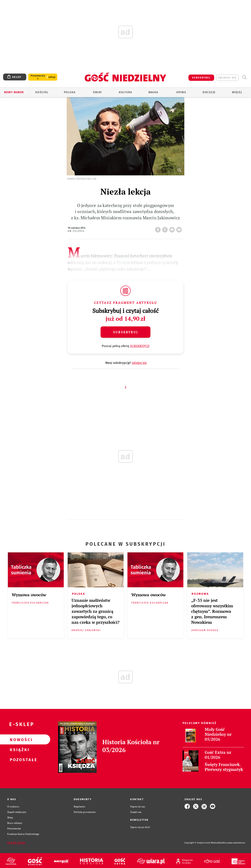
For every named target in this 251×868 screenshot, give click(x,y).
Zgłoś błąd (16, 843)
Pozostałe (19, 760)
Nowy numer (14, 92)
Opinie (181, 92)
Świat (97, 92)
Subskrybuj (125, 332)
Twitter (166, 229)
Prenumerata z (38, 77)
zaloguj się (227, 78)
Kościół (42, 92)
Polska (70, 92)
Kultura (125, 92)
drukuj (173, 229)
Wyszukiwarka (244, 77)
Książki (19, 750)
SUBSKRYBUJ (201, 78)
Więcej (237, 92)
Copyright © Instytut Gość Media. (201, 843)
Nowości (19, 740)
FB (159, 229)
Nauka (153, 92)
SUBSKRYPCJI (140, 346)
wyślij (180, 229)
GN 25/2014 (76, 231)
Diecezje (209, 92)
